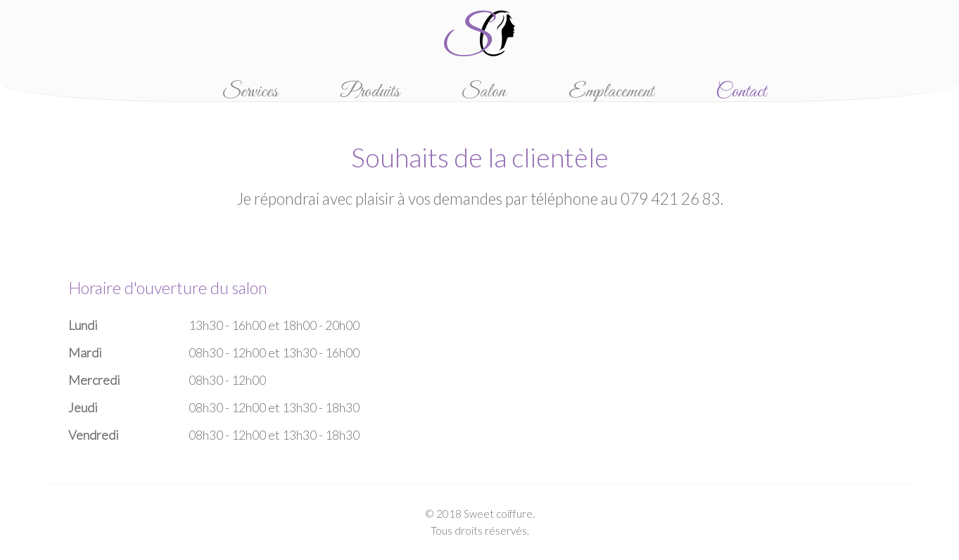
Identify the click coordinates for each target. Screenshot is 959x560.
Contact (741, 92)
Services (250, 92)
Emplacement (611, 92)
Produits (370, 92)
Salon (484, 92)
